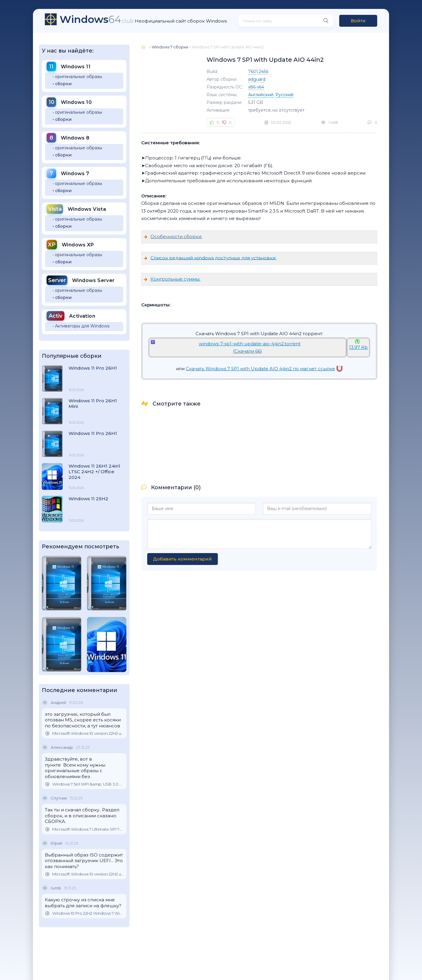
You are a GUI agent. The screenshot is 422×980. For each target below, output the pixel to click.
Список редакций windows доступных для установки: (213, 258)
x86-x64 (256, 87)
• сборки (62, 84)
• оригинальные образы (77, 77)
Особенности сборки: (176, 236)
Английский (261, 95)
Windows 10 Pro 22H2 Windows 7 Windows (84, 913)
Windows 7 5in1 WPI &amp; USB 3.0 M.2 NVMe (84, 784)
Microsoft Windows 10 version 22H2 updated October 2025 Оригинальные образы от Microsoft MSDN (84, 733)
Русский (284, 95)
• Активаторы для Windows (81, 326)
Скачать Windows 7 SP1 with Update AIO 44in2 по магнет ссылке (264, 369)
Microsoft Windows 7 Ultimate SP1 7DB (84, 829)
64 (97, 19)
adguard (257, 79)
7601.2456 (258, 72)
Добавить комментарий (183, 559)
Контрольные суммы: (175, 279)
